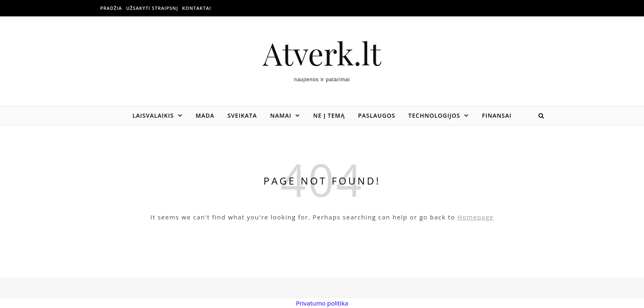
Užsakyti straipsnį (152, 8)
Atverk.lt (322, 53)
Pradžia (111, 8)
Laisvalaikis (153, 115)
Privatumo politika (322, 303)
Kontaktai (197, 8)
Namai (281, 115)
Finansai (497, 115)
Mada (205, 115)
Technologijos (434, 115)
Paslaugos (377, 115)
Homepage (476, 217)
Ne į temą (329, 115)
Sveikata (242, 115)
